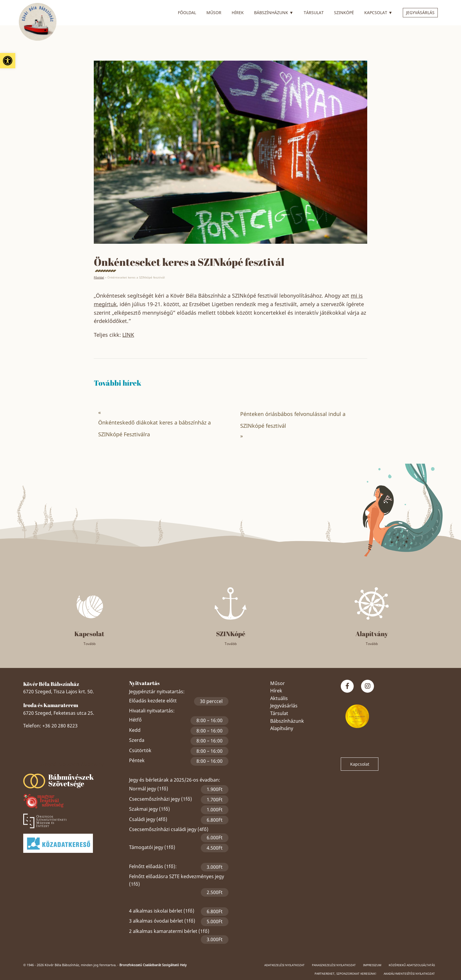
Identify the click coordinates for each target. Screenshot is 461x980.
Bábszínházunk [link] (274, 12)
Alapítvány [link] (282, 728)
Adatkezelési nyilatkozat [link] (284, 965)
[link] (8, 61)
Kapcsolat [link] (378, 12)
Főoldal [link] (187, 13)
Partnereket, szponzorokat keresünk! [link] (345, 974)
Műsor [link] (214, 13)
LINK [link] (128, 335)
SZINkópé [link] (344, 13)
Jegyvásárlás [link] (420, 13)
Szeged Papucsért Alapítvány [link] (72, 764)
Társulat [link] (314, 13)
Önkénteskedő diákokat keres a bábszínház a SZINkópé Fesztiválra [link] (154, 428)
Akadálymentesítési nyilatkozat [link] (409, 974)
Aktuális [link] (279, 698)
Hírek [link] (238, 13)
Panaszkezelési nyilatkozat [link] (334, 965)
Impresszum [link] (372, 965)
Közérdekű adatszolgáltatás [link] (412, 965)
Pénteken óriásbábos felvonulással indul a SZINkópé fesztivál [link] (293, 420)
